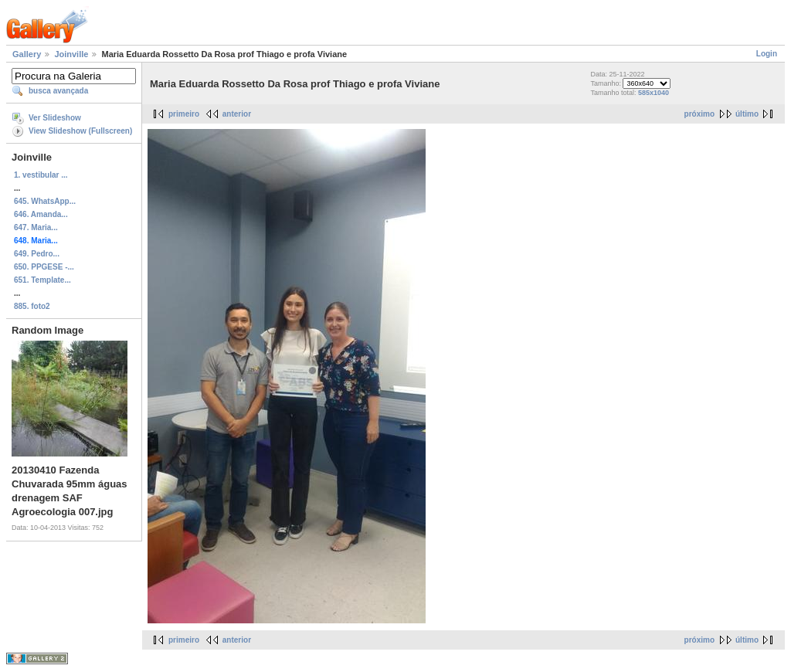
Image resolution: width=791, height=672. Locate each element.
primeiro (184, 114)
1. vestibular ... (41, 175)
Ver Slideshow (55, 118)
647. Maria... (36, 227)
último (747, 114)
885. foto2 (32, 306)
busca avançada (58, 91)
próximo (699, 114)
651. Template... (42, 280)
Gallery (27, 54)
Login (767, 54)
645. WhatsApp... (45, 201)
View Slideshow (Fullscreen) (80, 131)
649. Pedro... (37, 254)
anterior (237, 114)
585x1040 (654, 93)
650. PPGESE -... (44, 267)
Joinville (71, 54)
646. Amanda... (41, 214)
